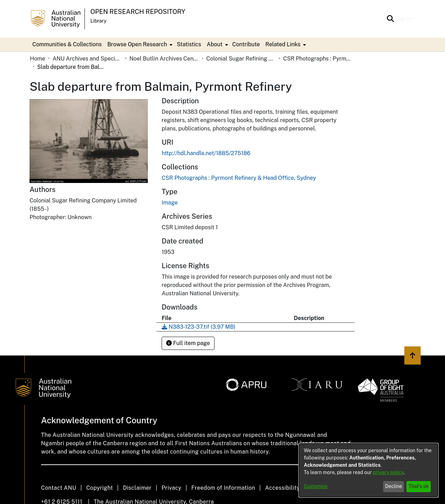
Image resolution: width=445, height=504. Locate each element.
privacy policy (388, 472)
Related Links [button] (283, 44)
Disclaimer (137, 488)
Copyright (100, 488)
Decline (394, 486)
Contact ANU (59, 488)
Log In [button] (404, 19)
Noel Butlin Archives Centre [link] (164, 59)
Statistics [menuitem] (189, 44)
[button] (391, 19)
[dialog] (369, 470)
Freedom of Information (223, 488)
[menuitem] (139, 45)
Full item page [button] (188, 343)
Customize (316, 486)
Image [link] (170, 203)
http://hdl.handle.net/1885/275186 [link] (206, 153)
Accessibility (282, 488)
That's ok (419, 486)
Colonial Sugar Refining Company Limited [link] (241, 59)
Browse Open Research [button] (137, 44)
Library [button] (98, 21)
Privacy (172, 488)
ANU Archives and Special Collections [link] (87, 59)
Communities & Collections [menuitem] (67, 44)
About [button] (215, 44)
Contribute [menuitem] (246, 44)
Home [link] (38, 59)
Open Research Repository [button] (138, 12)
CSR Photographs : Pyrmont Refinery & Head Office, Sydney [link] (318, 59)
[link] (239, 178)
